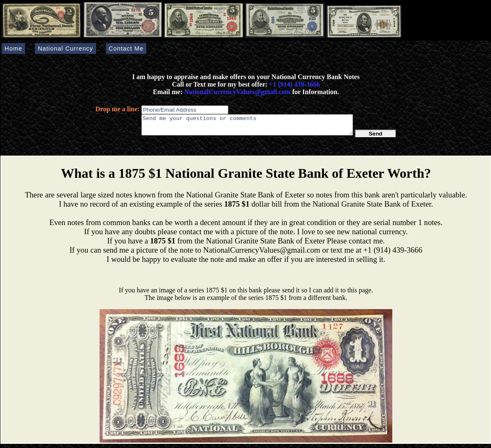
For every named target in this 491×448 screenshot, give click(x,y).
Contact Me (126, 49)
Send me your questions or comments (247, 127)
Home (13, 49)
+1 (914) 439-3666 (295, 84)
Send (376, 137)
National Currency (65, 49)
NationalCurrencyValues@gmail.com (236, 92)
